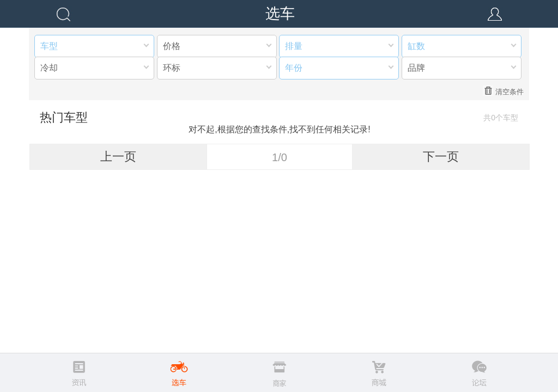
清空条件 (503, 91)
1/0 (280, 157)
